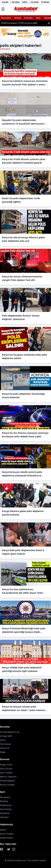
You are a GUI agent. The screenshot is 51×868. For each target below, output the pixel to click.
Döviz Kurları (6, 769)
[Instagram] (14, 849)
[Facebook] (2, 849)
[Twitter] (9, 849)
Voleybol (4, 817)
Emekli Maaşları (8, 781)
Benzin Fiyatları (7, 785)
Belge (3, 752)
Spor (38, 18)
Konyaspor (5, 797)
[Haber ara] (49, 23)
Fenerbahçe (6, 809)
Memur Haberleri (8, 777)
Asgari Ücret (6, 765)
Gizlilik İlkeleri (6, 838)
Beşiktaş (4, 801)
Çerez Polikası (7, 834)
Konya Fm (5, 748)
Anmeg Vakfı (6, 736)
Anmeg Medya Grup (10, 732)
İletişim (3, 830)
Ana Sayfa (6, 18)
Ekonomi (28, 18)
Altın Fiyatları (6, 773)
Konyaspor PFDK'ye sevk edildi (19, 23)
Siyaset (48, 18)
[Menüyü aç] (3, 9)
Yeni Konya (5, 744)
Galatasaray (6, 805)
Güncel (18, 18)
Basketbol (5, 813)
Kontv (3, 740)
